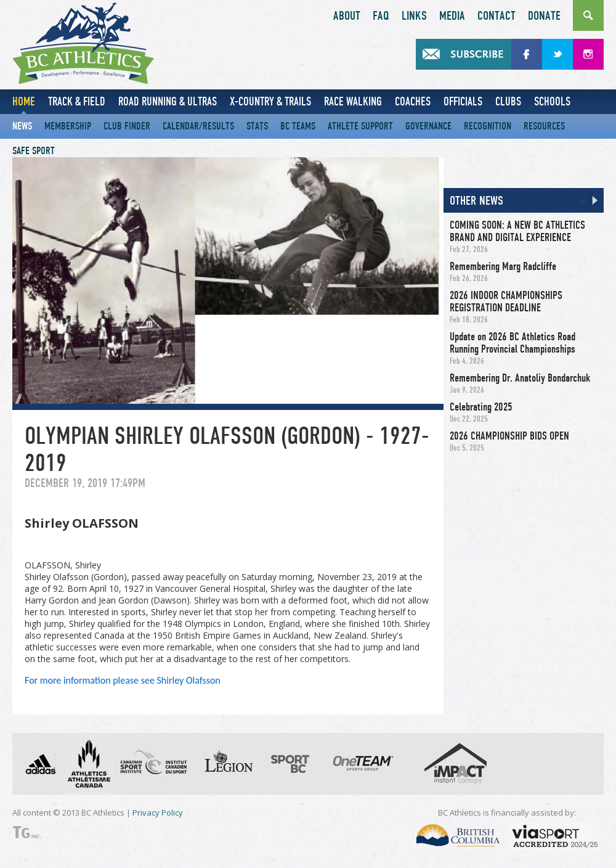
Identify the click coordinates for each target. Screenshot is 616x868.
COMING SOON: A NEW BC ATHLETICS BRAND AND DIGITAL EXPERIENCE (517, 231)
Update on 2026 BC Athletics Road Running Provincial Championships (513, 343)
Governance (428, 126)
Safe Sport (34, 151)
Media (452, 16)
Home (24, 101)
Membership (68, 126)
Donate (544, 16)
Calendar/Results (198, 126)
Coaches (413, 101)
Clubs (508, 101)
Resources (544, 126)
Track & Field (77, 101)
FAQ (381, 16)
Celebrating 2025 (481, 407)
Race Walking (353, 101)
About (347, 16)
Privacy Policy (158, 813)
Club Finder (127, 126)
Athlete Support (360, 126)
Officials (463, 101)
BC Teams (298, 126)
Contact (496, 16)
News (22, 126)
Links (414, 16)
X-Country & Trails (270, 101)
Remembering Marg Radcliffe (503, 266)
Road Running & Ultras (168, 101)
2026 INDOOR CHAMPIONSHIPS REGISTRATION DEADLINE (506, 301)
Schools (552, 101)
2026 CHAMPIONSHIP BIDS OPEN (509, 436)
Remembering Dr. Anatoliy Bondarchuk (520, 378)
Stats (257, 126)
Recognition (488, 126)
